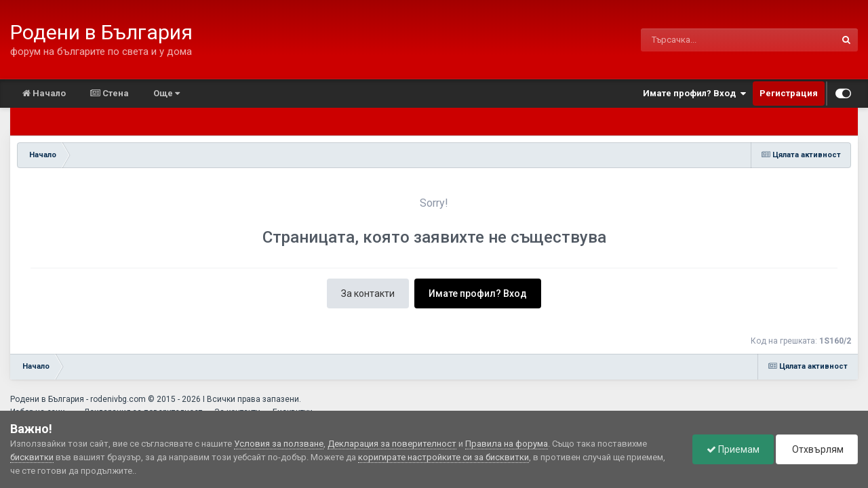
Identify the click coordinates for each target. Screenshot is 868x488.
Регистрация (789, 93)
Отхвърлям (817, 449)
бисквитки (32, 457)
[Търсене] (703, 40)
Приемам (733, 449)
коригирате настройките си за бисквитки (443, 457)
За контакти (368, 293)
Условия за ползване (279, 444)
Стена (110, 93)
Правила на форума (507, 444)
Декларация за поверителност (392, 444)
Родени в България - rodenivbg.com (78, 399)
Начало (44, 93)
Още (166, 93)
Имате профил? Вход (694, 94)
